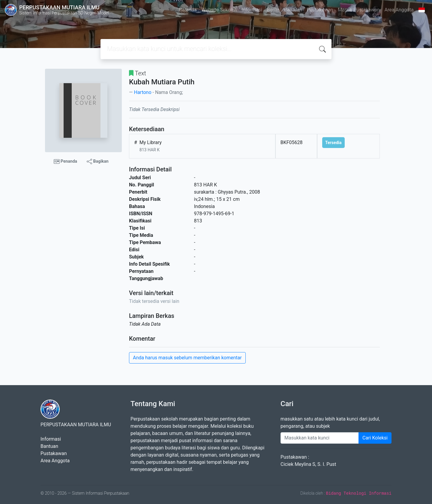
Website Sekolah (219, 10)
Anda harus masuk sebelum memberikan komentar (187, 358)
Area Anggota (399, 10)
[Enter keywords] (320, 438)
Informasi (252, 10)
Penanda (66, 161)
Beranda (188, 10)
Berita (273, 10)
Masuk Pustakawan (359, 10)
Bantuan (293, 10)
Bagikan (97, 161)
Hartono (142, 92)
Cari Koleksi (375, 438)
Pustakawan (320, 10)
